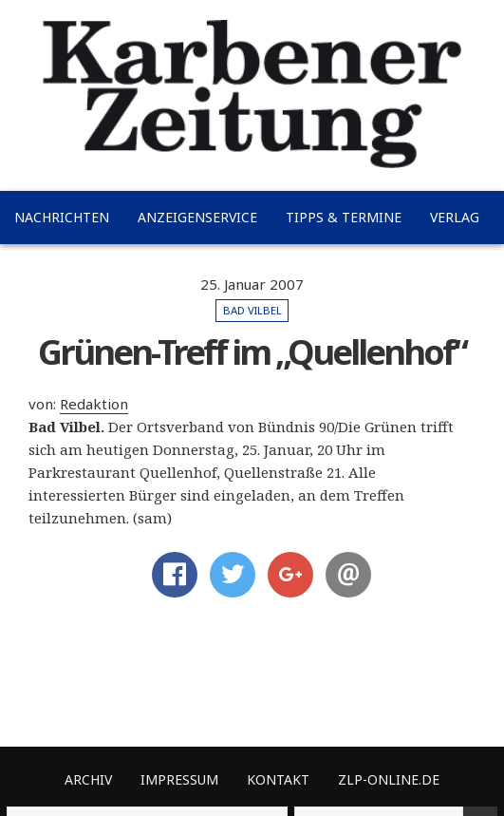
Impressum (179, 779)
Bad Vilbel (252, 310)
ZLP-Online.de (389, 779)
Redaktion (94, 404)
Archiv (88, 779)
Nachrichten (62, 217)
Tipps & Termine (344, 217)
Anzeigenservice (197, 217)
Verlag (455, 217)
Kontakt (278, 779)
